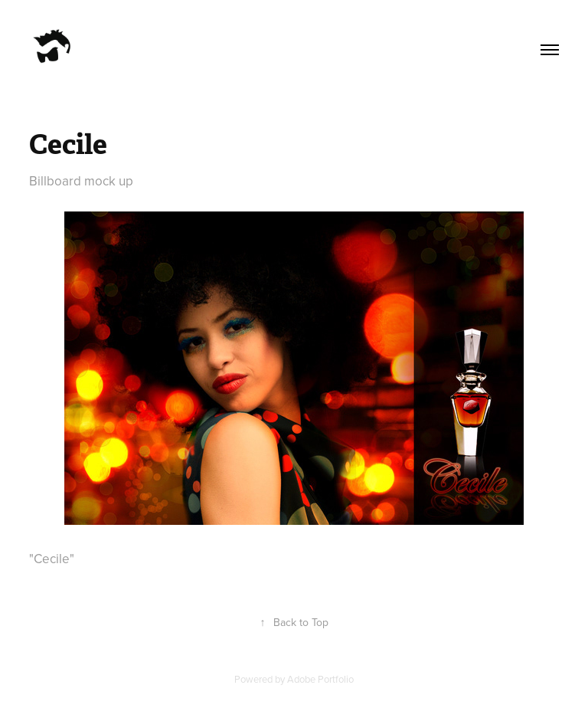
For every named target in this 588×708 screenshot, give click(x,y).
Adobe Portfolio (320, 679)
